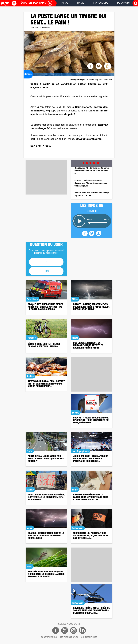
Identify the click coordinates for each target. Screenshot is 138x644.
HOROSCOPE (101, 3)
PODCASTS (123, 3)
